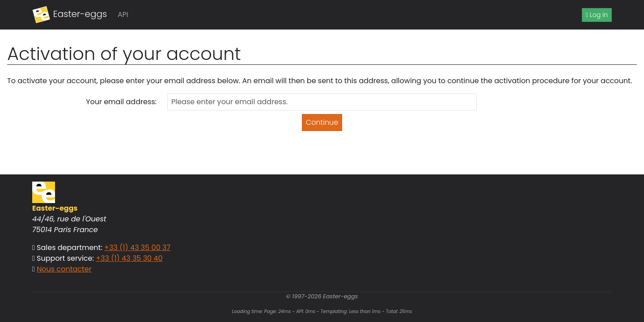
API (123, 15)
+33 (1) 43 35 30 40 (129, 258)
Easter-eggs (70, 15)
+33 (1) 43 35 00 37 (137, 248)
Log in (597, 15)
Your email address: (121, 102)
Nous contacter (64, 269)
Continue (322, 122)
